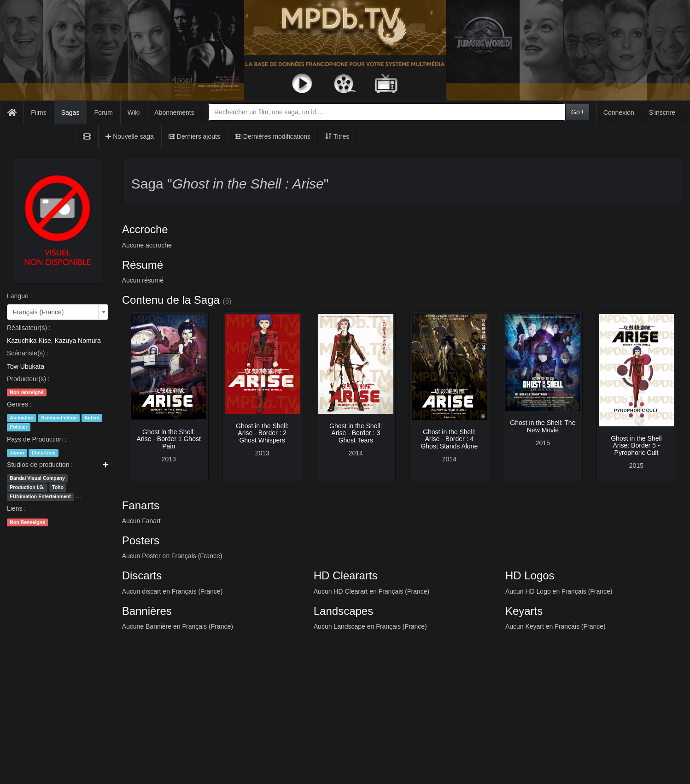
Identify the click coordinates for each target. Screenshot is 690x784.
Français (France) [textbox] (38, 312)
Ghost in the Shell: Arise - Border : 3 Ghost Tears (356, 433)
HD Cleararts (346, 575)
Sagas (70, 112)
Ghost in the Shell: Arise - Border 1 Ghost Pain (169, 439)
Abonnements (174, 112)
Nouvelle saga (130, 136)
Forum (103, 112)
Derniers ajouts (194, 136)
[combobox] (387, 112)
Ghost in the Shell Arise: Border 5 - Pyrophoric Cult (636, 445)
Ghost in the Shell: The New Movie (543, 426)
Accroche (145, 229)
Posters (141, 540)
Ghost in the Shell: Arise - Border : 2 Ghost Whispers (262, 433)
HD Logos (530, 575)
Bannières (147, 611)
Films (38, 112)
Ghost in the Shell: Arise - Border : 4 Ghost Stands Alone (449, 439)
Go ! (577, 112)
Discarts (142, 575)
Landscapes (343, 611)
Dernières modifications (273, 136)
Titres (337, 136)
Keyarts (524, 611)
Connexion (619, 112)
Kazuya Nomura (78, 341)
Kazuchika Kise (29, 341)
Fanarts (141, 505)
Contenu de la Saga (171, 300)
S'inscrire (662, 112)
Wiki (134, 112)
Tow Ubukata (26, 366)
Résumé (143, 265)
